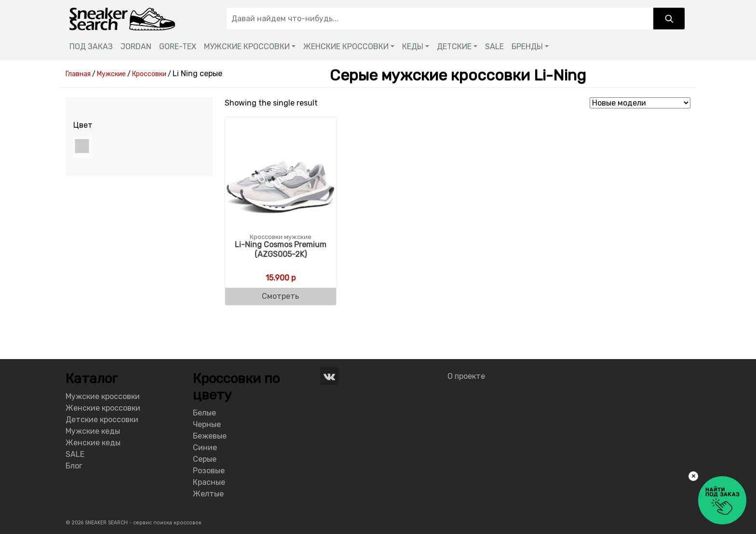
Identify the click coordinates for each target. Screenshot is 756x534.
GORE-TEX (178, 47)
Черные (207, 424)
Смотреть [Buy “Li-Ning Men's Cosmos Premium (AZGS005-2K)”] (280, 296)
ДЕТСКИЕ (454, 47)
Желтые (208, 494)
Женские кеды (93, 443)
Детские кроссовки (102, 420)
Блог (74, 466)
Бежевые (210, 436)
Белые (204, 413)
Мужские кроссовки (103, 396)
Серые (205, 459)
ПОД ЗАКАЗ (91, 47)
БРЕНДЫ (527, 47)
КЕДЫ (413, 47)
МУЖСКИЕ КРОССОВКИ (247, 47)
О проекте (466, 376)
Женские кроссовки (103, 408)
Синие (205, 447)
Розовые (209, 471)
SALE (494, 47)
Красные (209, 482)
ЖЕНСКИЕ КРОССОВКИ (346, 47)
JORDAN (136, 47)
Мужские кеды (93, 431)
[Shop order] (640, 103)
